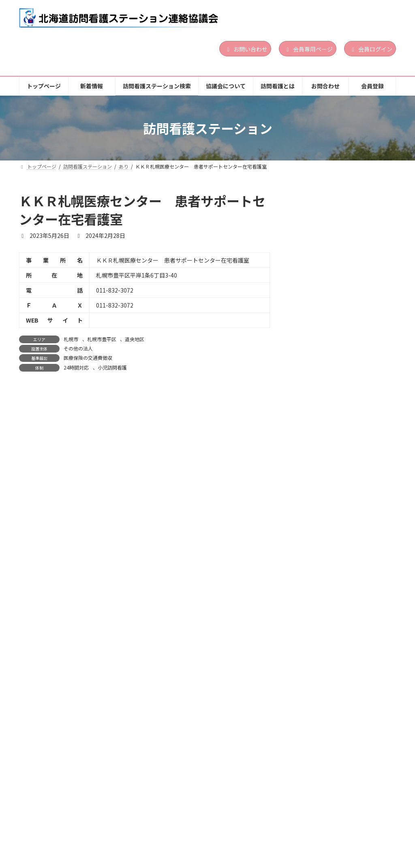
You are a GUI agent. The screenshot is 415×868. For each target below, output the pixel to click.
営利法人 (348, 338)
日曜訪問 (357, 259)
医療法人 (348, 740)
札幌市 (71, 339)
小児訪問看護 (112, 367)
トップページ (45, 826)
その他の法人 (78, 348)
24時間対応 (76, 367)
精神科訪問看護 (363, 265)
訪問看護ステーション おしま (337, 717)
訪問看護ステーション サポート (342, 404)
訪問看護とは (286, 826)
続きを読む (369, 283)
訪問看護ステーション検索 (157, 826)
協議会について (230, 826)
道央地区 (135, 339)
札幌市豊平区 (102, 339)
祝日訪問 (379, 460)
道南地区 (361, 232)
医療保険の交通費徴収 (88, 358)
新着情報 (93, 826)
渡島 (343, 232)
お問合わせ (337, 826)
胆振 (343, 328)
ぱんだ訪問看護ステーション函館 (342, 219)
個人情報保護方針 (51, 831)
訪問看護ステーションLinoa (335, 315)
